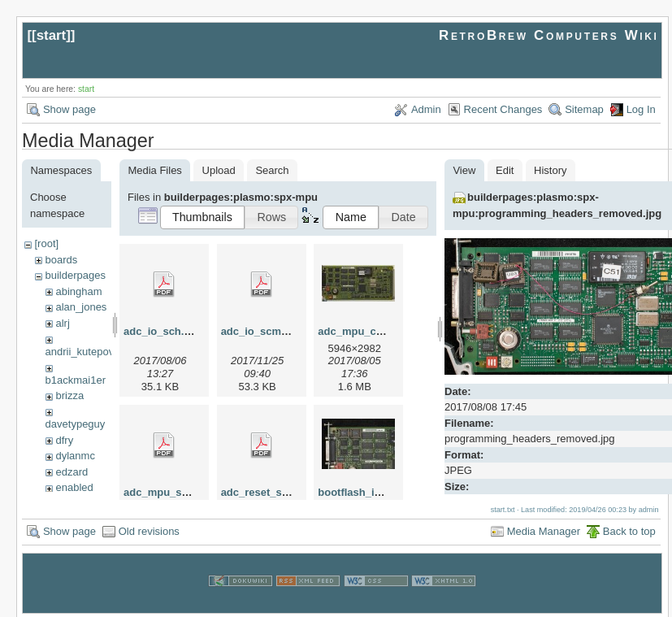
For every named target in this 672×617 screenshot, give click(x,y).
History (550, 170)
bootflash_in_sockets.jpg (381, 492)
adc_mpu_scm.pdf (170, 492)
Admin (426, 109)
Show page (69, 109)
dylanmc (75, 456)
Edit (505, 170)
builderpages (75, 275)
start (52, 35)
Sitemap (584, 109)
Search (272, 170)
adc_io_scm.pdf (261, 331)
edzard (72, 472)
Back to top (629, 529)
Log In (641, 109)
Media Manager (544, 529)
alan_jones (81, 307)
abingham (78, 291)
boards (61, 260)
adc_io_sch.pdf (162, 331)
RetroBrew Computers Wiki (549, 35)
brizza (69, 395)
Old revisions (149, 529)
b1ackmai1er (76, 380)
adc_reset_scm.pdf (269, 492)
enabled (74, 487)
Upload (219, 170)
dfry (64, 440)
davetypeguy (76, 424)
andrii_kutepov (80, 352)
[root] (46, 243)
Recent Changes (503, 109)
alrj (62, 323)
